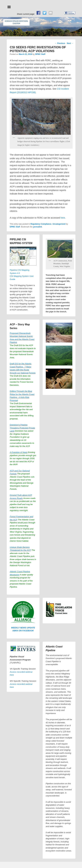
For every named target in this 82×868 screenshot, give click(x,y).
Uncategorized (59, 224)
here (63, 218)
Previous (60, 43)
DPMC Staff (40, 54)
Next (70, 43)
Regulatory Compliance (41, 224)
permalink (38, 227)
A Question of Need (19, 452)
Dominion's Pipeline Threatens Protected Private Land (22, 428)
